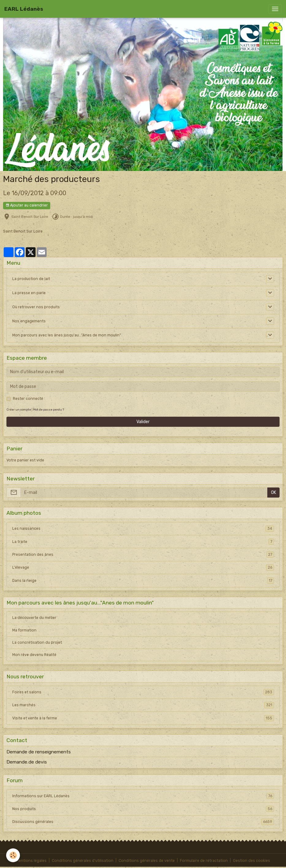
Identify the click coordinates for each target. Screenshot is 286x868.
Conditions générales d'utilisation (83, 861)
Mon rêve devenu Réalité (34, 655)
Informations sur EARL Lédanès (143, 796)
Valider (143, 422)
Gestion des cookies (252, 861)
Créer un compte (19, 409)
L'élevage (143, 567)
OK (274, 493)
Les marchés (143, 705)
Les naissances (143, 529)
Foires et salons (143, 692)
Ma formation (24, 630)
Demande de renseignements (39, 752)
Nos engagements (29, 321)
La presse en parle (29, 293)
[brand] (24, 9)
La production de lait (31, 279)
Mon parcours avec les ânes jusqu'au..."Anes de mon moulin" (67, 335)
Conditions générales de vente (147, 861)
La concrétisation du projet (37, 642)
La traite (143, 542)
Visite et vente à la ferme (143, 718)
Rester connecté (28, 399)
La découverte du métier (34, 618)
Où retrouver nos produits (36, 307)
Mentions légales (31, 861)
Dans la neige (143, 581)
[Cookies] (13, 855)
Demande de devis (27, 762)
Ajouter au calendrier (27, 205)
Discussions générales (143, 822)
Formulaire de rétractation (204, 861)
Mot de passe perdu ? (49, 409)
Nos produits (143, 809)
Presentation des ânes (143, 555)
